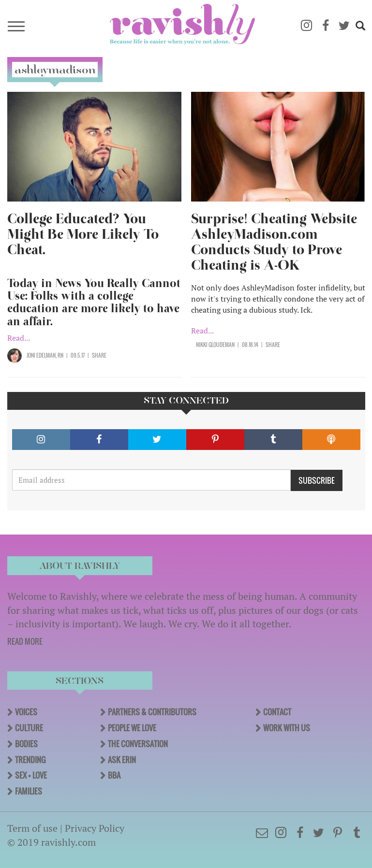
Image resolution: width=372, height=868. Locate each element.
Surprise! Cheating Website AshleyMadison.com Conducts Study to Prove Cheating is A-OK (274, 242)
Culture (29, 728)
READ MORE (25, 641)
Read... (19, 338)
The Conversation (138, 744)
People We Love (132, 728)
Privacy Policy (95, 828)
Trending (30, 760)
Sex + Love (31, 775)
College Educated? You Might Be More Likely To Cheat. (83, 234)
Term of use (32, 828)
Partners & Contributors (152, 712)
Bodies (26, 744)
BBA (114, 775)
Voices (26, 712)
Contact (277, 712)
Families (29, 791)
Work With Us (287, 728)
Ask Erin (122, 760)
